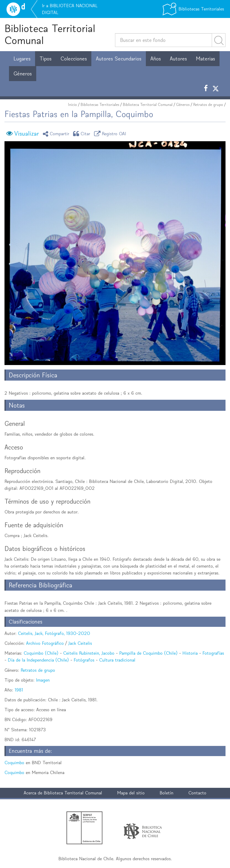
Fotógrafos (84, 660)
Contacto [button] (197, 793)
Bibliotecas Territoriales (100, 105)
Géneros (23, 74)
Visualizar (27, 133)
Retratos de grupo (208, 105)
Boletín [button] (167, 793)
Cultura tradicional (117, 660)
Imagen (43, 680)
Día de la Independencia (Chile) (38, 660)
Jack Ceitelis (80, 643)
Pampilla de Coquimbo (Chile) (148, 653)
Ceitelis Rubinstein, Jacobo (89, 653)
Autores (178, 59)
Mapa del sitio (131, 793)
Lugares (22, 59)
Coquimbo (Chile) (41, 653)
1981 (19, 690)
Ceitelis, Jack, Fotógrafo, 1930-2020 (54, 633)
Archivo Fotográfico (45, 643)
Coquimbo (14, 763)
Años (156, 59)
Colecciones (74, 59)
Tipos (46, 59)
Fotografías (213, 653)
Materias (205, 59)
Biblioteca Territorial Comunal (50, 34)
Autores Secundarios (119, 59)
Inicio (72, 105)
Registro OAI (111, 134)
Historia (190, 653)
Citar (83, 134)
